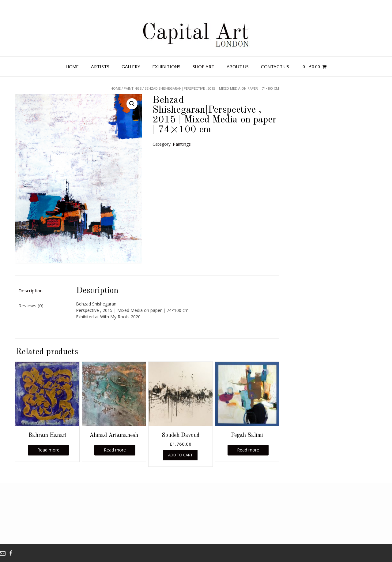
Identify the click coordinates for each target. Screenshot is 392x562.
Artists (100, 67)
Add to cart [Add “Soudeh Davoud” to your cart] (180, 455)
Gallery (131, 67)
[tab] (42, 291)
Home (72, 67)
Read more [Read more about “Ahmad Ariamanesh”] (115, 450)
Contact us (275, 67)
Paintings (182, 144)
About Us (238, 67)
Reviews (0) (31, 305)
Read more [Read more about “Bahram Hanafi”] (48, 450)
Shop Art (204, 67)
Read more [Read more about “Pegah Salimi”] (248, 450)
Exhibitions (166, 67)
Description (30, 290)
